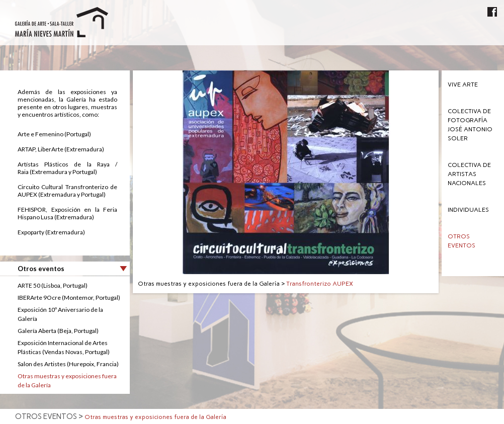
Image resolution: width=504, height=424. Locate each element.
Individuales (468, 210)
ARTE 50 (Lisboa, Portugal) (53, 285)
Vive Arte (463, 84)
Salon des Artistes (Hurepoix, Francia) (68, 364)
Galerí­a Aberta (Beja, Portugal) (58, 331)
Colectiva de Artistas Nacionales (469, 174)
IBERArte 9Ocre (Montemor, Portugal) (69, 298)
